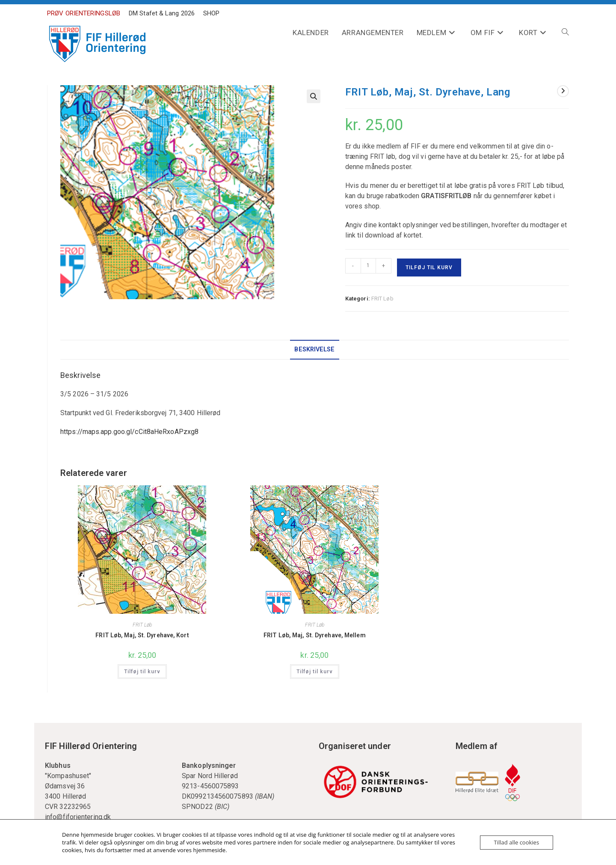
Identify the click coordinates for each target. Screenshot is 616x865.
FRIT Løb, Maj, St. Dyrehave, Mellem (315, 635)
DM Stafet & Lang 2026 (162, 13)
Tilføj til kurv (429, 268)
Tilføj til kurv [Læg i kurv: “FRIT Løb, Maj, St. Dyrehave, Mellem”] (315, 672)
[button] (314, 96)
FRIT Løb (382, 299)
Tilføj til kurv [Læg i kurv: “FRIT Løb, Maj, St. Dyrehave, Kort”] (142, 672)
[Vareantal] (368, 266)
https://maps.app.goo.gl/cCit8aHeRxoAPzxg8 (129, 432)
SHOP (211, 13)
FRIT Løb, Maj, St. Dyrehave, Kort (142, 635)
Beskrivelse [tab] (314, 349)
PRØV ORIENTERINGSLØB (84, 13)
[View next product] (563, 91)
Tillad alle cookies (517, 842)
